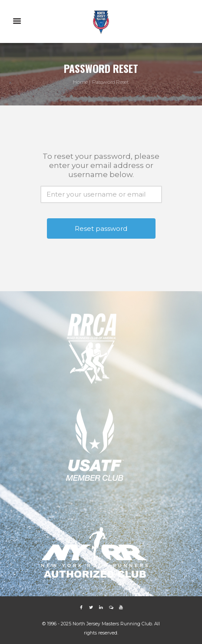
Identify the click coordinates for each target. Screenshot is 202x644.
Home (80, 82)
